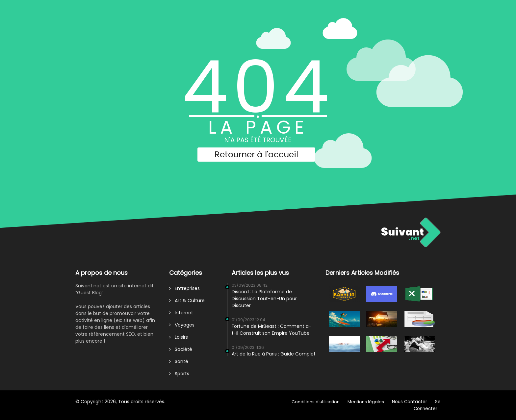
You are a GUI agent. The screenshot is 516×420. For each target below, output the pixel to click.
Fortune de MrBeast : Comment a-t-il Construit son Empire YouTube (271, 330)
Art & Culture (187, 301)
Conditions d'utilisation (316, 402)
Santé (179, 361)
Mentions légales (366, 402)
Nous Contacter (410, 402)
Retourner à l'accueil (256, 155)
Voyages (182, 325)
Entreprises (184, 288)
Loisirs (179, 337)
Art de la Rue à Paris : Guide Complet (274, 354)
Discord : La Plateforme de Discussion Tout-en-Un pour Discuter (264, 299)
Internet (181, 313)
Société (181, 349)
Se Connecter (427, 405)
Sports (179, 374)
